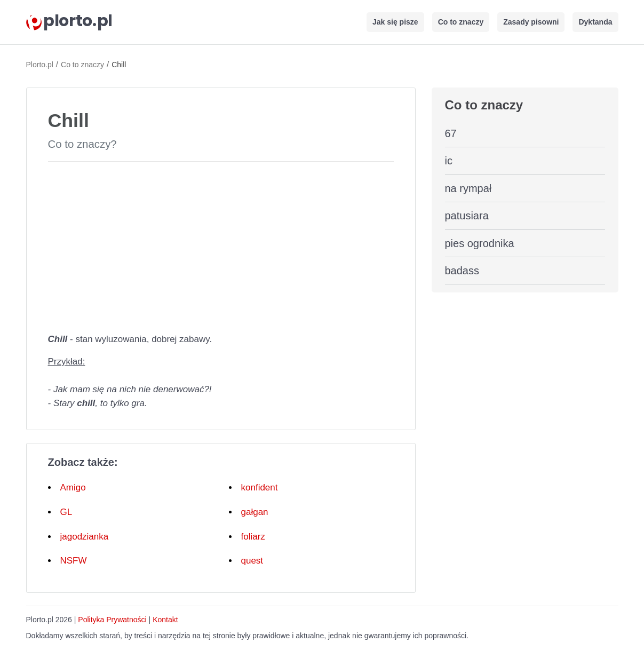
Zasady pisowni (531, 22)
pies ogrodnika (480, 243)
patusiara (467, 216)
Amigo (73, 487)
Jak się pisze (395, 22)
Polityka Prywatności (112, 620)
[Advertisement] (221, 245)
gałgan (255, 512)
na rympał (468, 188)
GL (66, 512)
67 (451, 133)
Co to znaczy (461, 22)
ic (449, 161)
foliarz (253, 537)
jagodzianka (85, 537)
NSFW (74, 561)
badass (462, 271)
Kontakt (165, 620)
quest (252, 561)
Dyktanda (595, 22)
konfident (260, 487)
